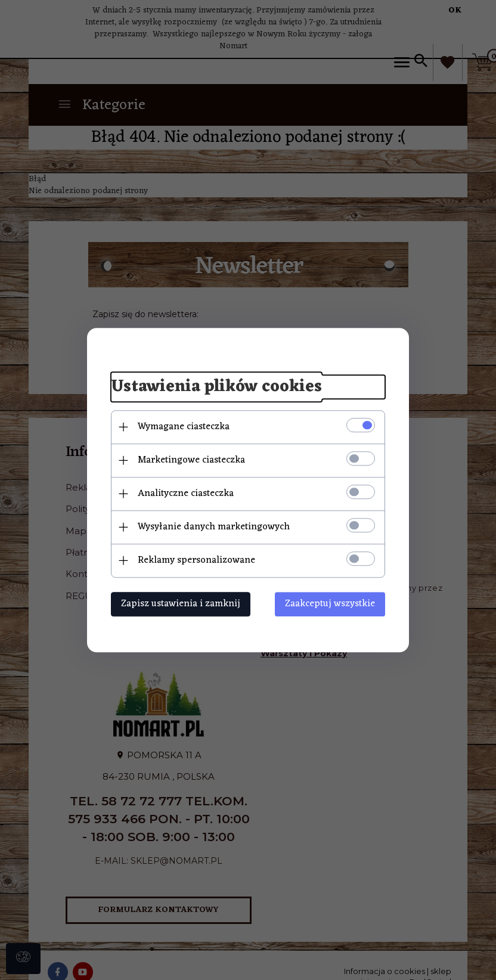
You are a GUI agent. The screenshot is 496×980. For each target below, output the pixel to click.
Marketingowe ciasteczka (191, 460)
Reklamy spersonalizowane (196, 560)
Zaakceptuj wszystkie (330, 604)
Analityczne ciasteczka (186, 494)
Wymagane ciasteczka (184, 427)
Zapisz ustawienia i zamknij (181, 604)
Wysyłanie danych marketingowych (214, 527)
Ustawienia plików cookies (216, 387)
